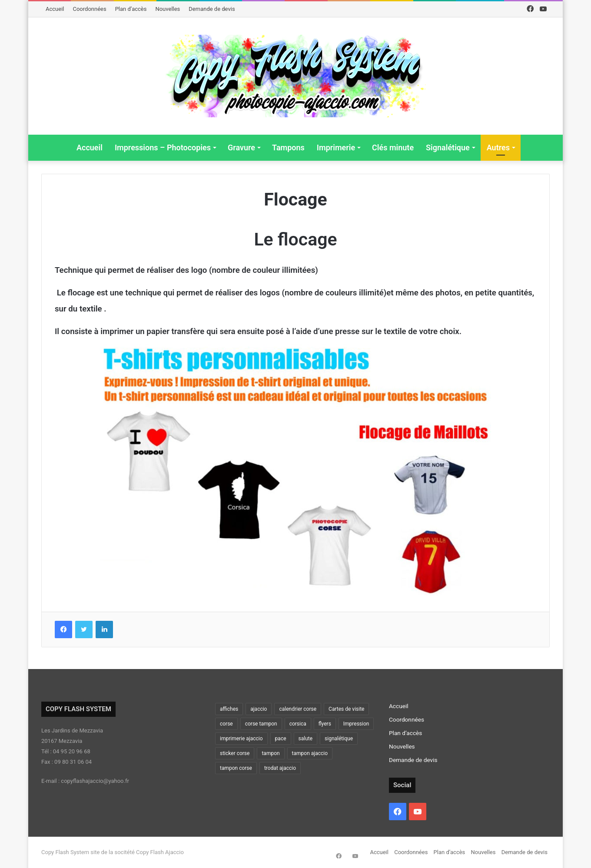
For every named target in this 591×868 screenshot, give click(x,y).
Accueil (55, 9)
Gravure (241, 147)
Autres (498, 147)
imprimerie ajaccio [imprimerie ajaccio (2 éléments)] (241, 739)
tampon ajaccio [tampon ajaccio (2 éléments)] (310, 753)
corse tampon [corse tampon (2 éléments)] (261, 724)
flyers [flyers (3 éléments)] (325, 724)
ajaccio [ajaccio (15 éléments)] (259, 709)
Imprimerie (336, 147)
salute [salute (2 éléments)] (306, 739)
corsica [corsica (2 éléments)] (298, 724)
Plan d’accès (131, 9)
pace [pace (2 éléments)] (281, 739)
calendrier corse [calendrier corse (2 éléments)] (298, 709)
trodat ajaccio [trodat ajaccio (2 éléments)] (280, 768)
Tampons (288, 147)
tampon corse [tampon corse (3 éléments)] (236, 768)
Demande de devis (212, 9)
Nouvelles (168, 9)
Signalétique (448, 147)
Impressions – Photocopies (163, 147)
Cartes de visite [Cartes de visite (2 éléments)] (346, 709)
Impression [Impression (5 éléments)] (356, 724)
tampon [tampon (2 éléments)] (271, 753)
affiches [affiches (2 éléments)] (229, 709)
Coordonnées (89, 9)
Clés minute (393, 147)
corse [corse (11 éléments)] (226, 724)
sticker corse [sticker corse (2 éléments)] (235, 753)
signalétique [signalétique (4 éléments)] (339, 739)
